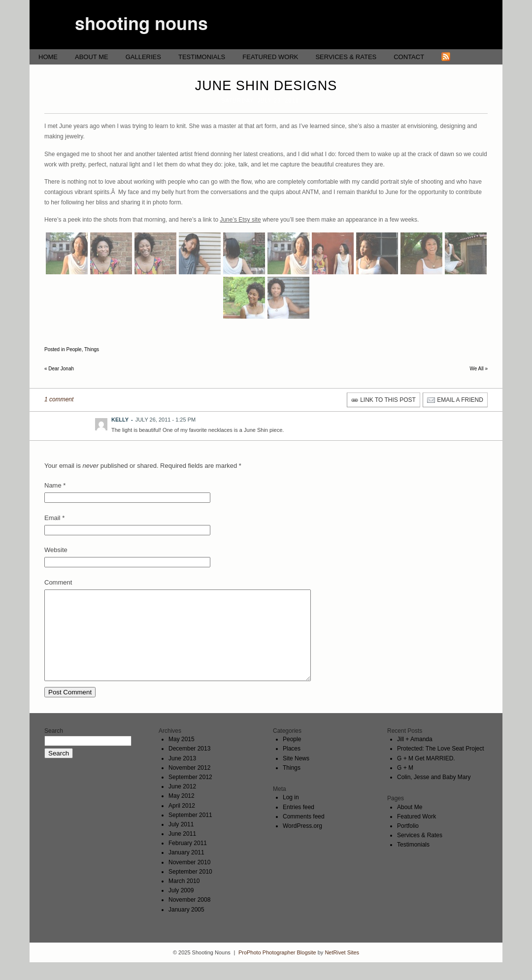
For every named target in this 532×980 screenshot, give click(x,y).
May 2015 (182, 757)
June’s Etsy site (240, 220)
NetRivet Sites (342, 970)
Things (92, 349)
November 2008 (189, 917)
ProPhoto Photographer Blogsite (277, 970)
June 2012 (182, 804)
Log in (291, 815)
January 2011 (186, 870)
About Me (92, 57)
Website (56, 550)
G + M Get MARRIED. (426, 776)
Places (292, 766)
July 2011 (181, 842)
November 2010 (189, 880)
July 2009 (181, 908)
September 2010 (190, 889)
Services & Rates (346, 57)
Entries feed (299, 825)
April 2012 (182, 823)
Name (53, 485)
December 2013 (189, 766)
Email (52, 518)
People (74, 349)
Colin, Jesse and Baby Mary (434, 795)
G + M (405, 785)
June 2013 (182, 776)
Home (48, 57)
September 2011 (190, 833)
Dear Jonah (59, 369)
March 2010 (184, 899)
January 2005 (186, 927)
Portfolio (408, 844)
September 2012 (190, 795)
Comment (58, 582)
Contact (409, 57)
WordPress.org (302, 844)
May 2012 (182, 814)
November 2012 (189, 785)
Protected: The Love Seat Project (441, 766)
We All (479, 369)
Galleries (143, 57)
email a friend (460, 400)
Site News (296, 776)
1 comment (59, 399)
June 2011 (182, 851)
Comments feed (304, 834)
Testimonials (202, 57)
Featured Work (270, 57)
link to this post (388, 400)
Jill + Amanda (415, 757)
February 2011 (188, 861)
